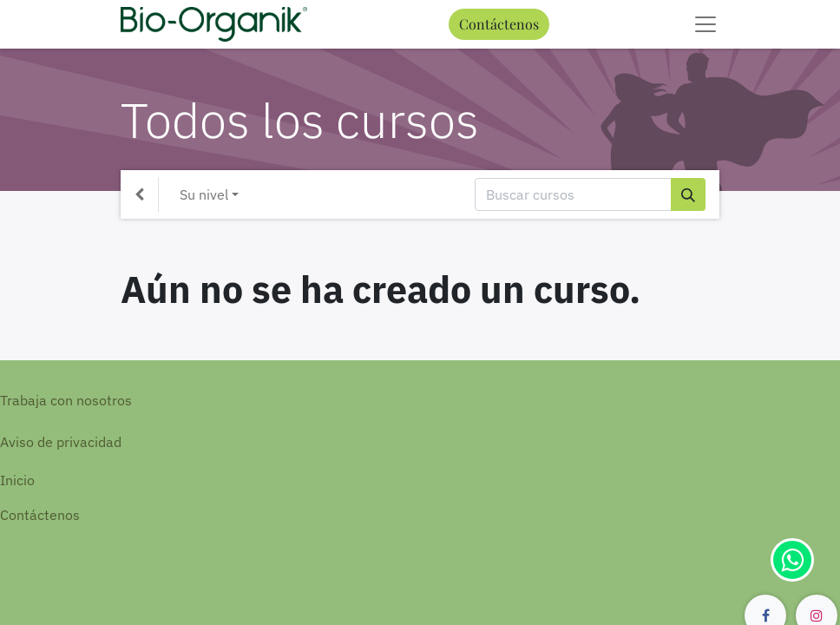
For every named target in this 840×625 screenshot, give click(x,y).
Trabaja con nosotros (66, 400)
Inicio (17, 480)
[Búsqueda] (688, 194)
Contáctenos (499, 24)
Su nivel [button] (204, 194)
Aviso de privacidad (61, 442)
